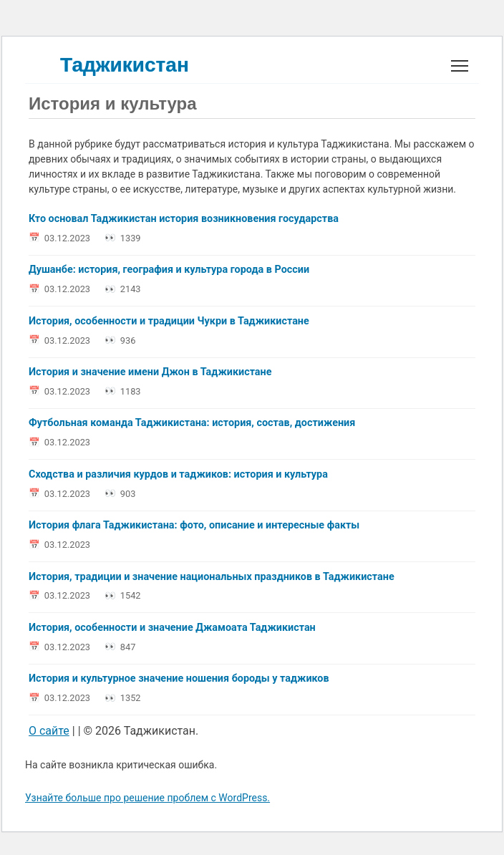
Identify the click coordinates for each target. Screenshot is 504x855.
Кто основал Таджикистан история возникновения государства (184, 219)
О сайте (49, 731)
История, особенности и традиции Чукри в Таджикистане (169, 321)
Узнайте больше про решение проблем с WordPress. (147, 798)
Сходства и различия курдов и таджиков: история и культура (178, 474)
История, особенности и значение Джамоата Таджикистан (172, 628)
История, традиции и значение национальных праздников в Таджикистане (212, 577)
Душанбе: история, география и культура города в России (169, 270)
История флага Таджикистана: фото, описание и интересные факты (194, 526)
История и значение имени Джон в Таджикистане (150, 373)
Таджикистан (125, 65)
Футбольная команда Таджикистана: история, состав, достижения (192, 424)
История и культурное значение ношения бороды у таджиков (179, 679)
